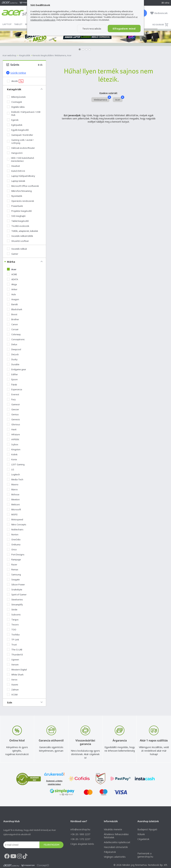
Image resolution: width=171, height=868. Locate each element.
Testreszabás (92, 29)
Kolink (12, 454)
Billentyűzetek (16, 97)
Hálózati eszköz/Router (21, 148)
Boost (12, 314)
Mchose (13, 494)
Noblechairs (15, 529)
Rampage (14, 559)
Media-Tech (15, 479)
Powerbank (15, 206)
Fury (11, 399)
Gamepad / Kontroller (20, 135)
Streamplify (15, 605)
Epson (12, 379)
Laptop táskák (16, 181)
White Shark (15, 675)
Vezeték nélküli (17, 249)
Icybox (13, 444)
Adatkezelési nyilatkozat (117, 842)
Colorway (14, 334)
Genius (13, 414)
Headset (13, 166)
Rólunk (141, 834)
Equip (12, 384)
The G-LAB (15, 650)
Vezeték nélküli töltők (20, 236)
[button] (80, 49)
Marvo (12, 489)
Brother (13, 319)
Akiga (12, 284)
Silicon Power (16, 585)
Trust (12, 645)
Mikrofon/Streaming (19, 191)
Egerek (13, 120)
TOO (12, 630)
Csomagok (15, 102)
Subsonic (14, 615)
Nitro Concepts (17, 524)
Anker (12, 289)
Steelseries (15, 600)
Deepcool (14, 349)
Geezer (13, 409)
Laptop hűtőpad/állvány (21, 176)
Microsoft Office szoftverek (23, 186)
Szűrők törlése (16, 73)
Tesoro (13, 625)
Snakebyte (15, 590)
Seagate (13, 580)
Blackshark (15, 309)
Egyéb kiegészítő (18, 130)
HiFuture (13, 434)
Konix (12, 459)
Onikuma (14, 544)
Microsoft (14, 509)
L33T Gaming (16, 464)
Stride (12, 610)
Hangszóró (15, 153)
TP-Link (13, 640)
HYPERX (13, 439)
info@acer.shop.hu (80, 829)
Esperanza (15, 389)
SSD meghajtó (16, 216)
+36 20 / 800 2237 (80, 834)
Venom (13, 665)
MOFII (12, 514)
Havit (12, 429)
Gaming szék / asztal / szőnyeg (20, 141)
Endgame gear (17, 369)
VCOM (12, 695)
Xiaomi (13, 685)
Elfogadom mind (124, 29)
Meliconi (13, 504)
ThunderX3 (15, 655)
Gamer (13, 254)
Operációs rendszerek (21, 201)
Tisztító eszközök (18, 226)
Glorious (14, 424)
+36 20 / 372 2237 (80, 839)
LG (11, 469)
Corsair (13, 329)
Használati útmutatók (116, 847)
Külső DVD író (16, 171)
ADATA (13, 279)
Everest (13, 394)
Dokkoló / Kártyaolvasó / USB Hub (24, 113)
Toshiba (13, 635)
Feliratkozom (52, 845)
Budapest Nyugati (147, 829)
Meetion (13, 499)
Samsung (14, 574)
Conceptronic (16, 339)
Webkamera (102, 99)
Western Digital (17, 670)
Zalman (13, 690)
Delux (12, 344)
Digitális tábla (16, 107)
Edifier (12, 374)
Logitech (13, 474)
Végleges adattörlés (115, 857)
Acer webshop (9, 55)
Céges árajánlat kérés (82, 844)
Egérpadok (15, 125)
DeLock (13, 354)
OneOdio (14, 539)
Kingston (14, 449)
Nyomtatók (15, 196)
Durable (13, 364)
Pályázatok (110, 852)
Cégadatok (143, 839)
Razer (12, 564)
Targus (13, 620)
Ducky (12, 359)
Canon (12, 324)
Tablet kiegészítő (18, 221)
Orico (12, 549)
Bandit (12, 304)
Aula (11, 294)
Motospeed (15, 519)
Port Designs (16, 554)
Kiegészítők (25, 55)
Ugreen (13, 660)
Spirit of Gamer (17, 595)
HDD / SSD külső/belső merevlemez (21, 159)
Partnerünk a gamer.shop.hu (145, 855)
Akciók (15, 81)
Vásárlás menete (113, 829)
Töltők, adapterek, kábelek (23, 231)
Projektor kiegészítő (19, 211)
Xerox (12, 680)
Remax (13, 569)
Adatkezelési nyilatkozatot (43, 20)
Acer (12, 269)
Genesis (13, 419)
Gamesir (13, 404)
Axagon (13, 299)
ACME (12, 274)
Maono (13, 484)
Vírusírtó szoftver (18, 241)
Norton (13, 534)
